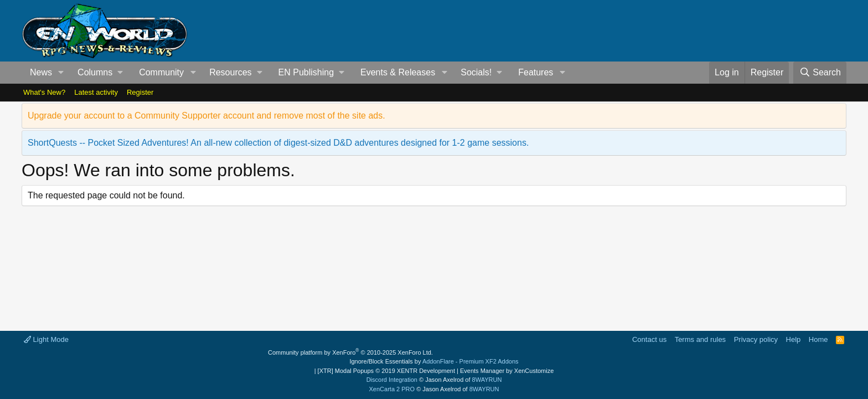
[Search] (820, 73)
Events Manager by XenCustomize (507, 371)
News (41, 72)
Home (818, 339)
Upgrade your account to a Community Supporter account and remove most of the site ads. (206, 116)
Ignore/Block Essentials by (434, 361)
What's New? (44, 92)
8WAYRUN (487, 380)
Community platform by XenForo (350, 352)
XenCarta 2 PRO (392, 389)
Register (140, 92)
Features (536, 72)
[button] (61, 73)
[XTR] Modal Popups (386, 371)
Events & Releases (398, 72)
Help (794, 339)
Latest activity (96, 92)
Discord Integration (392, 380)
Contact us (649, 339)
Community (161, 72)
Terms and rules (700, 339)
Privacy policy (756, 339)
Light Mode (46, 339)
